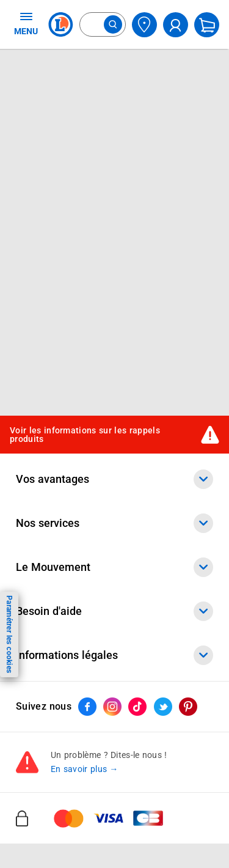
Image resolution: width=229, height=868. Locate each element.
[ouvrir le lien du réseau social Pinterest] (188, 707)
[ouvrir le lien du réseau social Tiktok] (137, 707)
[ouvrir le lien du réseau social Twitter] (163, 707)
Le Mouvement (114, 567)
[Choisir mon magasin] (144, 25)
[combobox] (103, 24)
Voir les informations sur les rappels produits (85, 435)
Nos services (114, 523)
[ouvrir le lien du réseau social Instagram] (112, 707)
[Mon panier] (207, 25)
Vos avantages (114, 479)
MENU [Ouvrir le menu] (26, 23)
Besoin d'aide (114, 611)
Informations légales (114, 655)
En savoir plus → (85, 769)
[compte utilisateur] (176, 25)
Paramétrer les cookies (9, 634)
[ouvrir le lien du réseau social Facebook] (87, 707)
